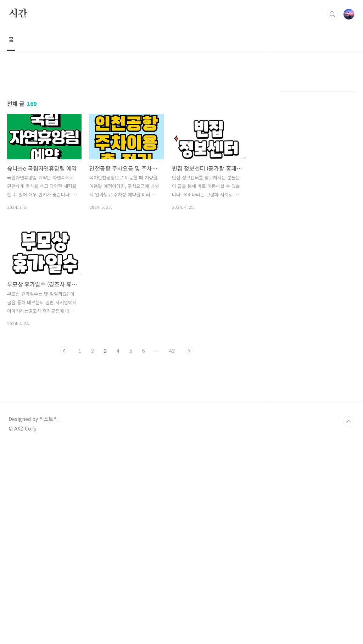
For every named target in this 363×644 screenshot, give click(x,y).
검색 (333, 14)
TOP (349, 620)
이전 (64, 450)
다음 (189, 450)
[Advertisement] (127, 137)
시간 (18, 14)
